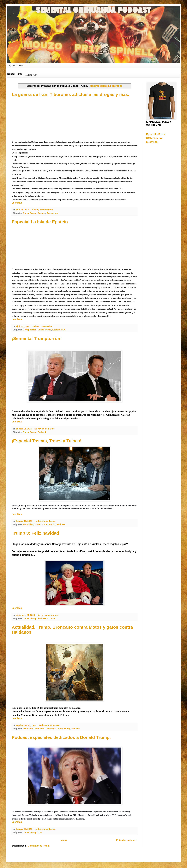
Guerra (50, 213)
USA (63, 330)
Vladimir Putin (31, 75)
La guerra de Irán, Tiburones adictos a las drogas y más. (70, 94)
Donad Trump (30, 213)
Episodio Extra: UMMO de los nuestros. (156, 138)
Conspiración (30, 330)
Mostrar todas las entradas (106, 86)
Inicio (64, 840)
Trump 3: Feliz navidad (35, 533)
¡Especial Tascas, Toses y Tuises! (47, 441)
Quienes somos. (17, 66)
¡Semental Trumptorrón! (37, 338)
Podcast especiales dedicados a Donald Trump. (61, 737)
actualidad (28, 524)
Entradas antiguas (126, 840)
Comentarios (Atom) (39, 846)
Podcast (42, 432)
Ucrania (51, 618)
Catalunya (51, 729)
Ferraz (52, 524)
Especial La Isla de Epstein (40, 222)
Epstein (42, 213)
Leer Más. (17, 203)
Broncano (39, 729)
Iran (56, 213)
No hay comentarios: (43, 210)
